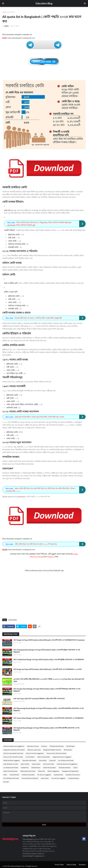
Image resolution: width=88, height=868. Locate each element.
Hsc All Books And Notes (66, 760)
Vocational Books (74, 778)
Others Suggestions (53, 771)
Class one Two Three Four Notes (13, 757)
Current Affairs (30, 757)
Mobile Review (36, 768)
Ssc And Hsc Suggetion (58, 778)
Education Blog (44, 3)
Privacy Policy (59, 865)
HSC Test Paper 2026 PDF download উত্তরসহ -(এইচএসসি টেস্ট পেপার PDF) (39, 699)
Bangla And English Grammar (52, 750)
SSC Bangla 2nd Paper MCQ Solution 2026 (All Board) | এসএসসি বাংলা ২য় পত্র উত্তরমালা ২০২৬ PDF (48, 669)
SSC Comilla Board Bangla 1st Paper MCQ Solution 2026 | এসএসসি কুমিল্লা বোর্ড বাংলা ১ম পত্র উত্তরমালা (49, 660)
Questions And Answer (73, 775)
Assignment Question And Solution (14, 750)
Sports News (45, 778)
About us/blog (71, 865)
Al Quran (44, 746)
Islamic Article (25, 764)
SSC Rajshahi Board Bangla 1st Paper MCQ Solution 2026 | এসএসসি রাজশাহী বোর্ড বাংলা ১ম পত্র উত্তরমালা (46, 729)
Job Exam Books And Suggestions (67, 764)
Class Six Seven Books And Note (13, 753)
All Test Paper (70, 746)
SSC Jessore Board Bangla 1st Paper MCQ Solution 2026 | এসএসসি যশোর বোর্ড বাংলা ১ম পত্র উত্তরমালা (48, 718)
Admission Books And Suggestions (14, 746)
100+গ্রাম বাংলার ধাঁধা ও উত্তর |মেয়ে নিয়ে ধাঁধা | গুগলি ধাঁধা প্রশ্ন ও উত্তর (39, 417)
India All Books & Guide (11, 764)
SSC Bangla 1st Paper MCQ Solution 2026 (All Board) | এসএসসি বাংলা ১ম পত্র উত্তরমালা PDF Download (49, 640)
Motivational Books (65, 768)
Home (4, 12)
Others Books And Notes (28, 771)
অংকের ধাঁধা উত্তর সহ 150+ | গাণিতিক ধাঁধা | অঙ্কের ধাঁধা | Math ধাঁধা (38, 318)
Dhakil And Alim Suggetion (12, 760)
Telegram (50, 557)
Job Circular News (49, 764)
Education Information (29, 760)
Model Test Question (49, 768)
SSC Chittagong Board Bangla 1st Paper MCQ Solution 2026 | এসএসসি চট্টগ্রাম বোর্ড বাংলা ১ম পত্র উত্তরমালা (47, 651)
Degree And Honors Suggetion (62, 757)
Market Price (25, 768)
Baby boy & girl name (34, 750)
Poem (5, 775)
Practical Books (14, 775)
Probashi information (28, 775)
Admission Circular (33, 746)
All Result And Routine (57, 746)
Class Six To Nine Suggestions (35, 753)
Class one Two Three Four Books (56, 753)
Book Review (68, 750)
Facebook (39, 557)
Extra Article (11, 12)
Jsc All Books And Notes (11, 768)
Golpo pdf (52, 760)
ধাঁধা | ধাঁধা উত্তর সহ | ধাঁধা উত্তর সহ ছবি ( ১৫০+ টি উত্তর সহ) (36, 544)
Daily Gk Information (44, 757)
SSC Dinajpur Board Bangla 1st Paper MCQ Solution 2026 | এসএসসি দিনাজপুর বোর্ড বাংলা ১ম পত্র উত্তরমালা (47, 690)
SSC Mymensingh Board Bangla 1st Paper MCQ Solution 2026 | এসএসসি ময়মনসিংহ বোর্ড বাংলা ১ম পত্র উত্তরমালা (48, 709)
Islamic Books (36, 764)
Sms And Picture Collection (30, 778)
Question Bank (58, 775)
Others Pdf (41, 771)
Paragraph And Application (70, 771)
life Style (6, 782)
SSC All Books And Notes (11, 778)
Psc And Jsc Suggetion (44, 775)
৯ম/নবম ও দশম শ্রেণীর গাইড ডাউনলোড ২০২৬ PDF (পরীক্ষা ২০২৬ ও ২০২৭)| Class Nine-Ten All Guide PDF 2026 (49, 680)
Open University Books (10, 771)
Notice (75, 768)
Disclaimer (82, 865)
